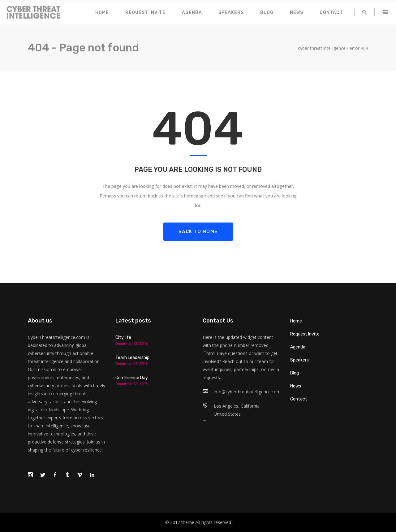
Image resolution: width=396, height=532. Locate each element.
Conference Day (132, 378)
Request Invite (305, 334)
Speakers (299, 360)
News (296, 386)
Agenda (298, 347)
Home (296, 321)
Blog (295, 373)
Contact (299, 399)
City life (123, 337)
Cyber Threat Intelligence (322, 48)
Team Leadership (132, 358)
